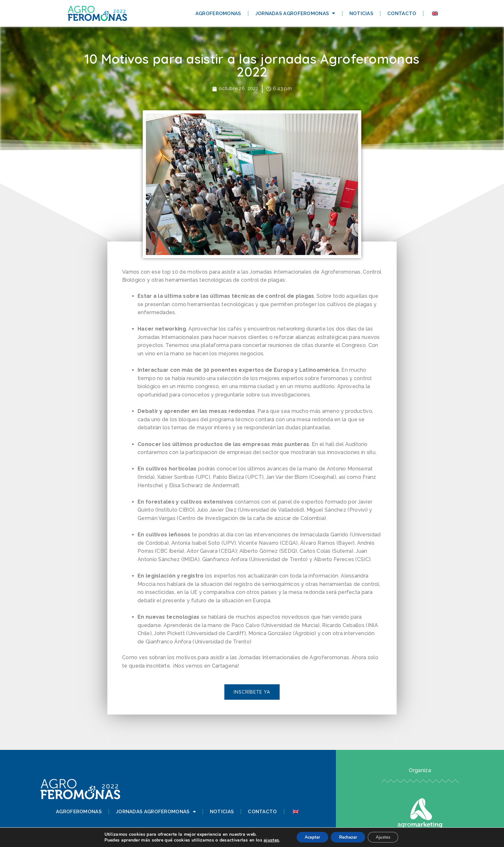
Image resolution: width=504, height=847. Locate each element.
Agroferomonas (218, 14)
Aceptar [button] (308, 837)
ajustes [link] (265, 840)
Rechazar (348, 837)
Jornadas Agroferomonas (295, 13)
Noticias (361, 14)
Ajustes (387, 837)
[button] (252, 692)
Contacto (402, 14)
